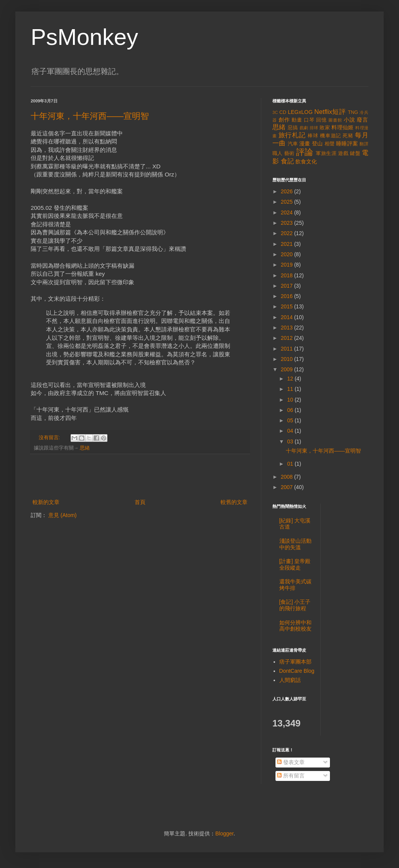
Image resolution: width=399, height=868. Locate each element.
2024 (288, 212)
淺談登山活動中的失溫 (295, 544)
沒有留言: (50, 438)
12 (291, 379)
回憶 (322, 120)
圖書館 (335, 120)
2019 (288, 265)
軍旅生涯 (326, 153)
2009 (288, 369)
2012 (288, 338)
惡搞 (293, 128)
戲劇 (304, 128)
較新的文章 (46, 502)
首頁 (140, 502)
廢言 (363, 120)
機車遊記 (331, 136)
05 (291, 420)
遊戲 (343, 153)
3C (275, 112)
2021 (288, 244)
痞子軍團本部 (295, 662)
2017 (288, 286)
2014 (288, 317)
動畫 (297, 120)
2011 (288, 349)
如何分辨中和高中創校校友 (295, 626)
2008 (288, 477)
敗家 (325, 128)
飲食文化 (306, 161)
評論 (305, 152)
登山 (317, 143)
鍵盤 (355, 153)
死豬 (348, 136)
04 (291, 431)
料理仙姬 (343, 127)
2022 (288, 233)
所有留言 (291, 776)
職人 (278, 153)
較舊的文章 (234, 502)
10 (291, 400)
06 (291, 410)
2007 (288, 487)
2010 (288, 359)
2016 (288, 296)
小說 (350, 120)
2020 (288, 254)
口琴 (309, 120)
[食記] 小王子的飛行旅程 (295, 605)
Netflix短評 (330, 112)
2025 (288, 202)
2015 (288, 306)
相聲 (330, 144)
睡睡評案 (347, 143)
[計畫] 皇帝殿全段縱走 (295, 564)
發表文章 (291, 762)
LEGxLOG (300, 112)
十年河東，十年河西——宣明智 (90, 116)
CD (283, 112)
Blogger (224, 833)
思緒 (85, 448)
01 (291, 464)
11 (291, 389)
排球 (314, 128)
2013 (288, 328)
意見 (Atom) (63, 515)
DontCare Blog (297, 671)
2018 (288, 275)
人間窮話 (290, 680)
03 (291, 441)
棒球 (313, 136)
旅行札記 (292, 135)
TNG (353, 112)
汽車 (293, 144)
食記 (287, 161)
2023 (288, 223)
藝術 (289, 153)
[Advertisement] (140, 476)
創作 (284, 120)
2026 (288, 191)
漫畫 (305, 143)
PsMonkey (84, 37)
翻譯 (364, 144)
